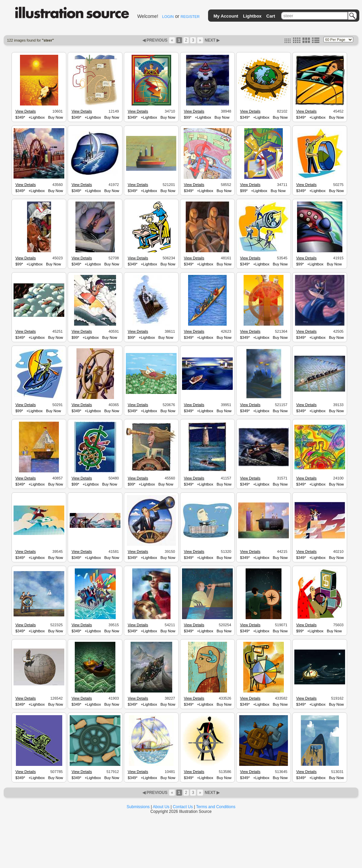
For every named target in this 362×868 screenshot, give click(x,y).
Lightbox (252, 16)
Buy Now (55, 117)
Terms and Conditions (216, 807)
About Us (161, 807)
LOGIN (168, 17)
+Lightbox (37, 117)
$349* (20, 117)
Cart (271, 16)
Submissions (138, 807)
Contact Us (183, 807)
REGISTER (190, 17)
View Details (25, 111)
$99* (188, 117)
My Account (226, 16)
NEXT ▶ (212, 40)
